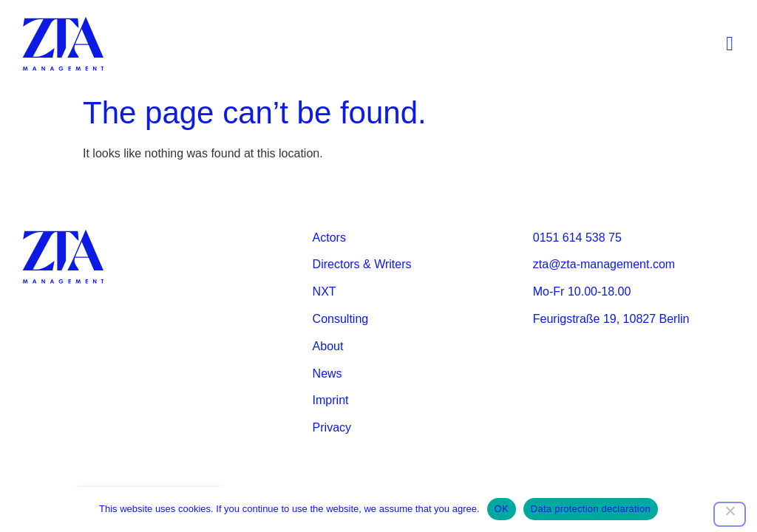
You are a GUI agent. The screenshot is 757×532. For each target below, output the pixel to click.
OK (502, 509)
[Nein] (730, 514)
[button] (730, 45)
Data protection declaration (591, 509)
